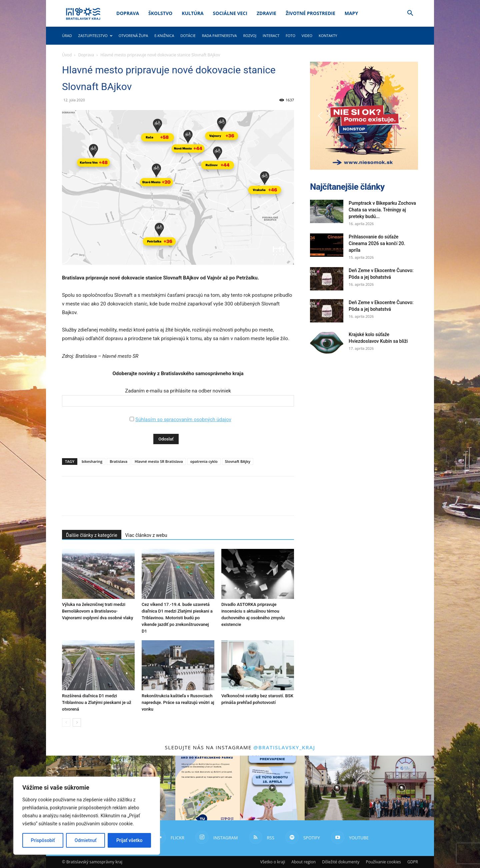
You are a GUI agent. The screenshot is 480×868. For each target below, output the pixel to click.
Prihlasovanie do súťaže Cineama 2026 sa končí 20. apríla (377, 243)
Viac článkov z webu (146, 535)
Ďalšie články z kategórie (92, 535)
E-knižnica (164, 36)
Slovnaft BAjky (238, 461)
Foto (290, 36)
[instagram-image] (208, 788)
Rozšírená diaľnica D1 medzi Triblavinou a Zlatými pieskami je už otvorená (97, 702)
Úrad (67, 36)
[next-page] (77, 722)
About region (303, 862)
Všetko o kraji (272, 862)
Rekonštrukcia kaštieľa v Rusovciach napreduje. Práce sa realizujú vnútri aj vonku (178, 702)
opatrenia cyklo (204, 461)
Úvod (67, 55)
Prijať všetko (129, 840)
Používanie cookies (383, 862)
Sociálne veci (230, 13)
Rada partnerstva (219, 36)
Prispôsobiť (43, 840)
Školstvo (160, 13)
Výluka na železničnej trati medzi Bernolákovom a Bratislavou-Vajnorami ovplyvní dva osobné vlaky (97, 611)
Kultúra (192, 13)
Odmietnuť (86, 840)
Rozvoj (250, 36)
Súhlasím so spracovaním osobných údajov (183, 419)
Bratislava (118, 461)
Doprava (128, 13)
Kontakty (328, 36)
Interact (271, 36)
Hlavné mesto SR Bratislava (159, 461)
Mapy (351, 13)
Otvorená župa (133, 36)
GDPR (413, 862)
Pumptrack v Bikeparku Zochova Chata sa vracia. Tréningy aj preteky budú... (382, 210)
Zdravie (266, 13)
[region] (87, 816)
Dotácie (188, 36)
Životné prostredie (310, 13)
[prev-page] (66, 722)
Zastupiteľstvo (95, 36)
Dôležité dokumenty (341, 862)
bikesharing (92, 461)
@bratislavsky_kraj (284, 747)
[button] (410, 14)
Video (307, 36)
